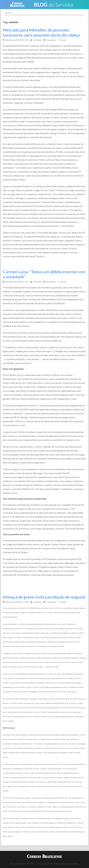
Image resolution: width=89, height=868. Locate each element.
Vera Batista (37, 40)
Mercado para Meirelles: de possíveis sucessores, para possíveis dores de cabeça (41, 32)
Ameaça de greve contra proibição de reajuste (44, 597)
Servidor (63, 40)
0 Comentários (51, 40)
